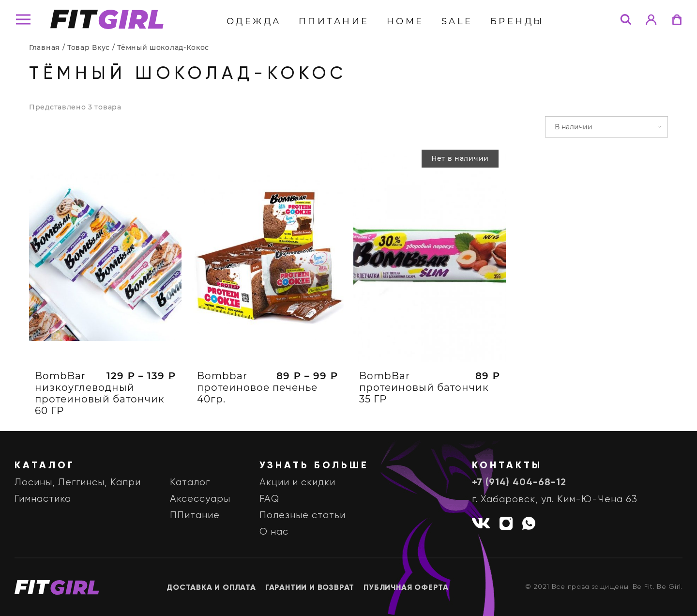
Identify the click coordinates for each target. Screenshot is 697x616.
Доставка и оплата (211, 588)
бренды (517, 21)
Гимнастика (43, 499)
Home (405, 21)
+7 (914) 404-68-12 (519, 483)
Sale (457, 21)
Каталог (190, 483)
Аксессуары (200, 499)
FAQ (269, 499)
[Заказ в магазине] (606, 127)
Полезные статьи (303, 516)
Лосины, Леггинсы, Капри (78, 483)
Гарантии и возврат (310, 588)
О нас (274, 532)
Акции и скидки (297, 483)
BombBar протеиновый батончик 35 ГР (424, 387)
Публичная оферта (406, 588)
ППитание (334, 21)
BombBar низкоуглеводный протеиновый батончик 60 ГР (100, 393)
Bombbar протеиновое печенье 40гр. (257, 387)
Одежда (254, 21)
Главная (45, 47)
